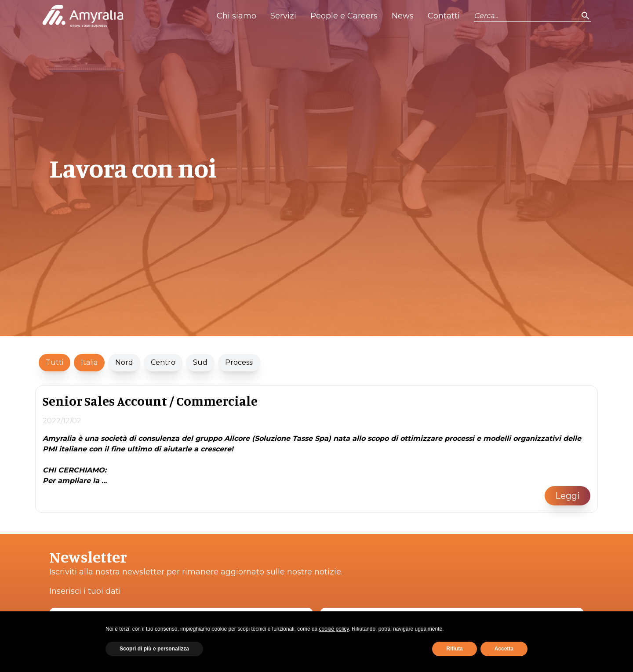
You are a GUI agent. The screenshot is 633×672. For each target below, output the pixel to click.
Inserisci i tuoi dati (85, 591)
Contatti (444, 16)
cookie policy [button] (334, 629)
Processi (239, 362)
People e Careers (344, 16)
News (403, 16)
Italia (89, 362)
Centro (163, 362)
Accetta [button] (504, 649)
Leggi (568, 496)
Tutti (55, 362)
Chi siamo (236, 16)
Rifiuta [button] (454, 649)
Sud (200, 362)
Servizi (283, 16)
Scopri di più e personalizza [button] (154, 649)
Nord (124, 362)
